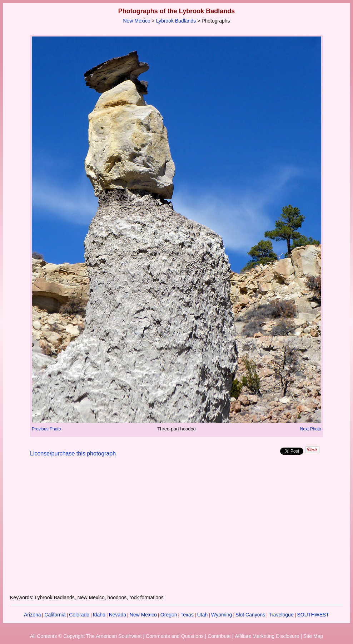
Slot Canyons (250, 615)
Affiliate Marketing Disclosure (267, 636)
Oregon (169, 615)
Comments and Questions (175, 636)
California (55, 615)
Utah (203, 615)
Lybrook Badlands (176, 21)
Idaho (99, 615)
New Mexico (136, 21)
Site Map (313, 636)
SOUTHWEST (313, 615)
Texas (187, 615)
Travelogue (281, 615)
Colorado (79, 615)
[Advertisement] (176, 530)
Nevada (118, 615)
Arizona (32, 615)
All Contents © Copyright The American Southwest (86, 636)
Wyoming (222, 615)
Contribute (219, 636)
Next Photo (311, 429)
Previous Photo (46, 429)
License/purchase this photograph (73, 453)
